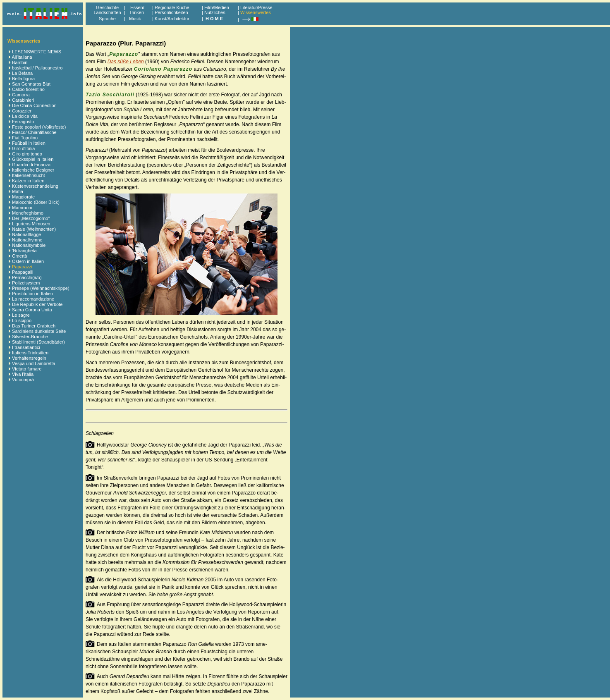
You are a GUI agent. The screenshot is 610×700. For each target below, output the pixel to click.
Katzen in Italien (28, 181)
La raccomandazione (33, 299)
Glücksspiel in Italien (33, 159)
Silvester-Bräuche (30, 337)
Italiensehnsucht (29, 175)
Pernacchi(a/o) (27, 277)
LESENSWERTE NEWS (37, 52)
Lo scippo (22, 320)
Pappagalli (23, 272)
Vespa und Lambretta (34, 363)
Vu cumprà (23, 380)
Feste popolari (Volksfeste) (39, 127)
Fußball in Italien (29, 143)
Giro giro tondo (27, 154)
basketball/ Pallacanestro (37, 68)
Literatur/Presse (256, 7)
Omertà (20, 256)
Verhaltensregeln (29, 358)
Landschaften (107, 12)
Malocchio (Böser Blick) (36, 202)
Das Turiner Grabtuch (34, 326)
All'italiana (22, 57)
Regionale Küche (172, 7)
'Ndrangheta (24, 251)
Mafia (18, 191)
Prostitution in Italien (32, 294)
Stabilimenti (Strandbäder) (38, 342)
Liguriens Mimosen (31, 224)
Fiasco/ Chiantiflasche (34, 132)
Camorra (21, 95)
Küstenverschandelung (35, 186)
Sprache (107, 19)
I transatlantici (26, 347)
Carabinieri (23, 100)
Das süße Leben (126, 62)
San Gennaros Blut (31, 84)
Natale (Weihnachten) (34, 229)
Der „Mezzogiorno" (31, 218)
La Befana (22, 73)
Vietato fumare (27, 369)
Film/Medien (217, 7)
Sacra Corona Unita (32, 310)
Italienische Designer (33, 170)
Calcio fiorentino (28, 89)
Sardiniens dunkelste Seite (39, 331)
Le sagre (21, 315)
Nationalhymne (27, 240)
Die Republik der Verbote (37, 304)
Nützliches (215, 12)
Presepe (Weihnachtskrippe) (41, 288)
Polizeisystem (26, 283)
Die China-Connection (34, 105)
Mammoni (22, 208)
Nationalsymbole (29, 245)
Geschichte (107, 7)
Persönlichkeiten (171, 12)
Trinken (135, 12)
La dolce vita (25, 116)
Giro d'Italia (23, 148)
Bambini (20, 62)
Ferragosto (23, 122)
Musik (135, 19)
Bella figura (23, 79)
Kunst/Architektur (172, 19)
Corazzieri (22, 111)
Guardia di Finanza (31, 165)
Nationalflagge (26, 234)
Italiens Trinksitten (30, 353)
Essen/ (137, 7)
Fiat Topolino (25, 138)
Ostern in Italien (28, 261)
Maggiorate (23, 197)
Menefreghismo (28, 213)
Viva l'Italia (23, 374)
